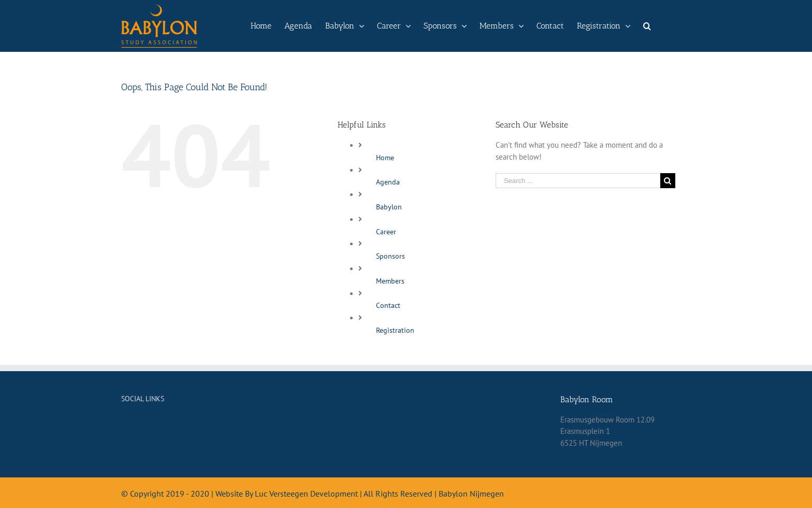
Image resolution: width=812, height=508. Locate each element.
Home (385, 158)
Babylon (389, 207)
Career (386, 232)
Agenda (388, 182)
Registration (395, 330)
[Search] (647, 26)
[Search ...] (578, 181)
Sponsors (390, 256)
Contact (388, 305)
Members (390, 281)
